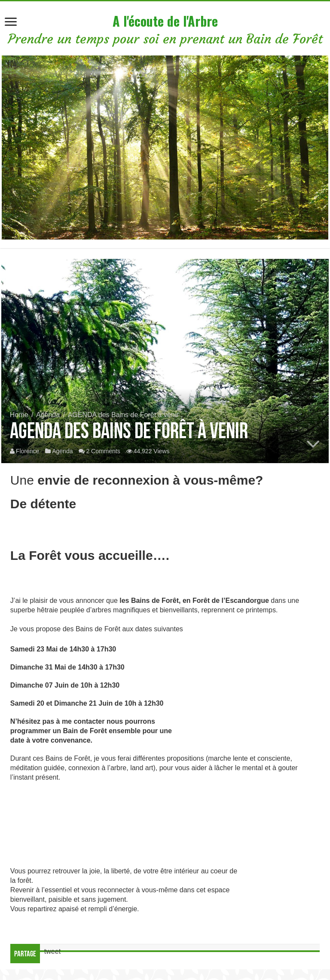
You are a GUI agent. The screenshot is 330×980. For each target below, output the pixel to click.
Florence (27, 451)
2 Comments (103, 451)
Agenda (48, 415)
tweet (52, 951)
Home (19, 415)
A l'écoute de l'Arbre (165, 21)
